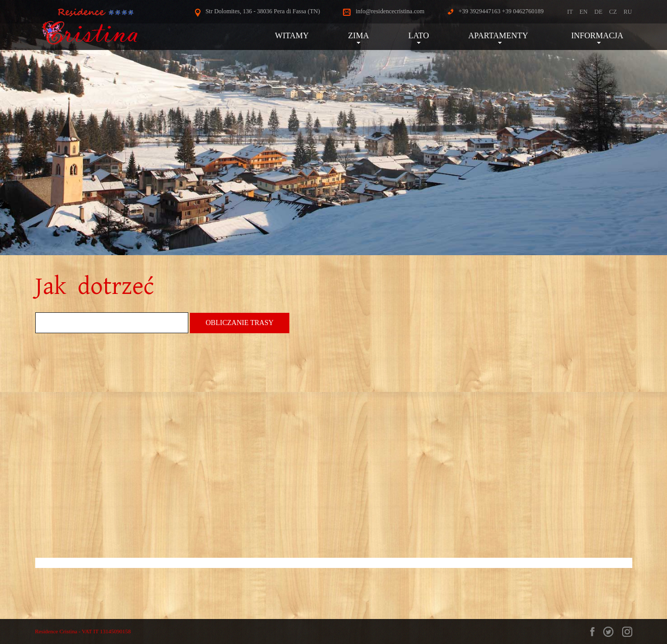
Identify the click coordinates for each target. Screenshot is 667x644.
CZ (613, 12)
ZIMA (359, 35)
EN (583, 12)
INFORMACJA (599, 35)
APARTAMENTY (500, 35)
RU (628, 12)
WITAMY (292, 35)
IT (570, 12)
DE (598, 12)
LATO (419, 35)
